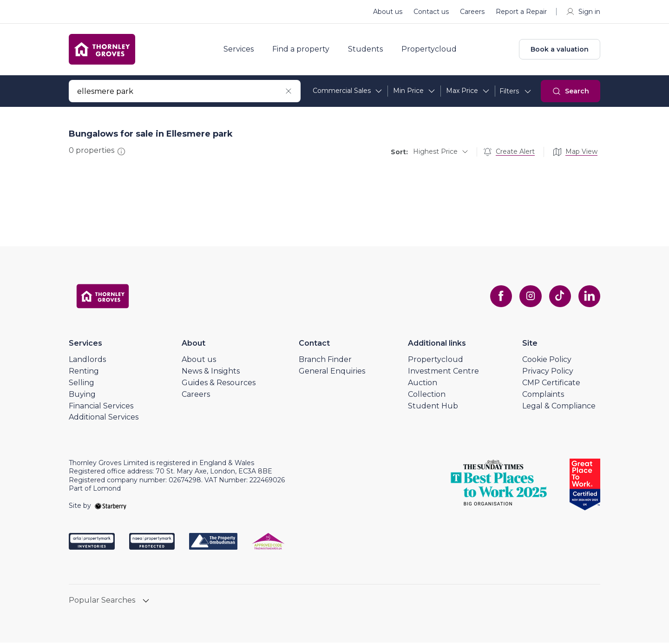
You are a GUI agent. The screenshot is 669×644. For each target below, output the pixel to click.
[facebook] (500, 298)
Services (240, 50)
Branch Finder (325, 361)
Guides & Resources (219, 384)
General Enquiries (332, 372)
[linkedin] (589, 298)
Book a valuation (560, 50)
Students (367, 50)
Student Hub (433, 407)
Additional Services (104, 419)
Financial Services (101, 407)
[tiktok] (559, 298)
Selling (82, 384)
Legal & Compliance (559, 407)
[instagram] (530, 298)
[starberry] (111, 507)
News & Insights (211, 372)
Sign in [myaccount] (583, 12)
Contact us (431, 12)
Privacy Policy (548, 372)
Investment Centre (443, 372)
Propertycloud (431, 50)
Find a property (303, 50)
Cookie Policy (547, 361)
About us (388, 12)
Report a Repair (521, 12)
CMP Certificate (551, 384)
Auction (423, 384)
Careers (472, 12)
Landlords (87, 361)
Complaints (543, 396)
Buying (82, 396)
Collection (427, 396)
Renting (84, 372)
